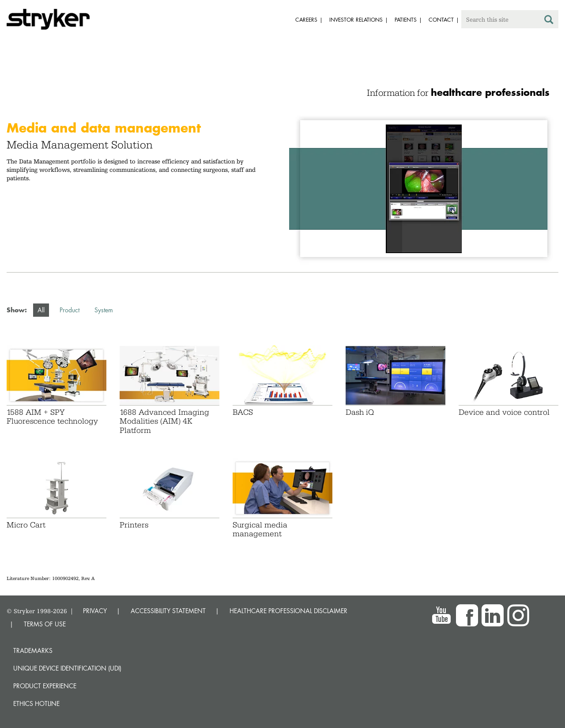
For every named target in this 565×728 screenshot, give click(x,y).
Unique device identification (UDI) (67, 668)
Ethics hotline (36, 703)
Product (70, 310)
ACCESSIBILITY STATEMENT (168, 611)
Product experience (45, 686)
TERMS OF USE (45, 624)
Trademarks (33, 650)
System (104, 310)
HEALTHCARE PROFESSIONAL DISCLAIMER (288, 611)
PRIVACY (95, 611)
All (41, 310)
